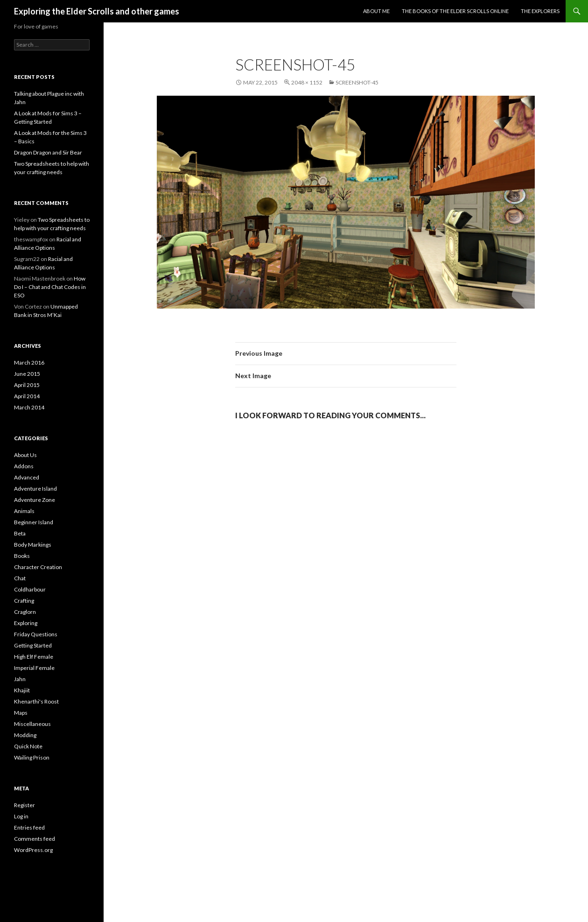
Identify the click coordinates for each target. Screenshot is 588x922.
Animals (24, 511)
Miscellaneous (32, 724)
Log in (21, 816)
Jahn (20, 679)
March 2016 (29, 362)
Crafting (24, 601)
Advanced (27, 477)
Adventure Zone (35, 500)
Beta (20, 533)
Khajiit (22, 690)
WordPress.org (33, 850)
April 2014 (27, 396)
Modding (25, 735)
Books (22, 556)
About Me (376, 11)
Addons (24, 466)
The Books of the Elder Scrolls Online (455, 11)
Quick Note (28, 746)
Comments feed (35, 839)
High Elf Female (34, 657)
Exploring (26, 623)
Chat (20, 578)
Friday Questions (36, 634)
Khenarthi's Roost (36, 701)
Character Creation (38, 567)
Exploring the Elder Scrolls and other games (97, 11)
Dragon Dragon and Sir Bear (48, 152)
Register (24, 805)
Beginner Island (34, 522)
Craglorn (25, 612)
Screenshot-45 (357, 82)
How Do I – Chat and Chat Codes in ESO (50, 287)
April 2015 (27, 385)
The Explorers (540, 11)
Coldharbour (30, 589)
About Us (25, 455)
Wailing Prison (32, 757)
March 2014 (29, 407)
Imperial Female (34, 668)
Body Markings (33, 545)
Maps (21, 713)
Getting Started (33, 645)
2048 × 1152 (307, 82)
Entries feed (29, 827)
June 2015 (27, 374)
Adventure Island (35, 489)
